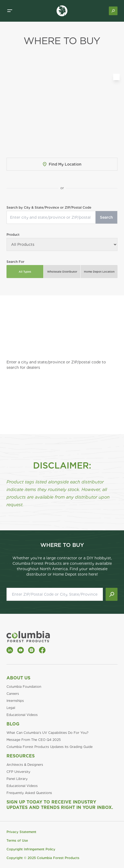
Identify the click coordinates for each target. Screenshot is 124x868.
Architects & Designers (25, 765)
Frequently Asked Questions (29, 793)
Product (13, 235)
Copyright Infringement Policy (31, 849)
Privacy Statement (21, 832)
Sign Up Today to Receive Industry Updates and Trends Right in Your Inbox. (60, 805)
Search (106, 217)
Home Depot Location (99, 272)
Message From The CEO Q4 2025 (34, 740)
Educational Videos (22, 715)
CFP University (18, 772)
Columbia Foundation (24, 687)
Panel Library (17, 779)
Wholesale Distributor (62, 272)
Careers (13, 694)
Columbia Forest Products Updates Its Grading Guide (50, 747)
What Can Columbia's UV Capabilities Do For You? (47, 733)
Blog (13, 724)
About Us (18, 678)
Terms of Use (17, 840)
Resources (21, 756)
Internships (15, 701)
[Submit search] (112, 594)
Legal (11, 708)
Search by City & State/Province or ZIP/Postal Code (49, 207)
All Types (25, 272)
